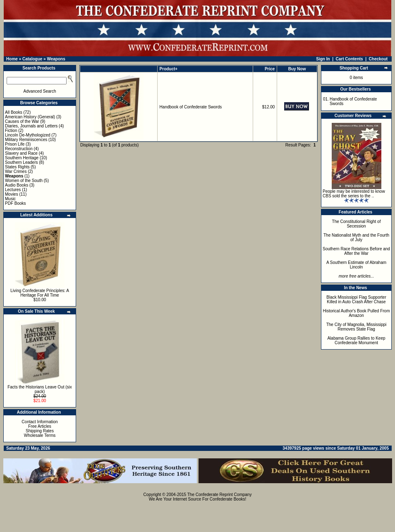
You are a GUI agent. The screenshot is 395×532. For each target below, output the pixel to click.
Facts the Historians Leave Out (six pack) (40, 389)
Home (12, 59)
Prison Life (15, 144)
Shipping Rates (40, 431)
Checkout (378, 59)
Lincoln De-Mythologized (28, 135)
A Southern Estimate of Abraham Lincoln (356, 265)
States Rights (17, 167)
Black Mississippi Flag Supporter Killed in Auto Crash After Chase (356, 300)
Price (270, 69)
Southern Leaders (22, 162)
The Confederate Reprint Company (220, 495)
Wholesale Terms (40, 435)
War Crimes (16, 171)
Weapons (56, 59)
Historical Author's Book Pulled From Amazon (357, 313)
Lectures (13, 190)
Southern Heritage (22, 158)
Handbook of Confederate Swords (191, 107)
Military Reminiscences (26, 140)
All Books (14, 112)
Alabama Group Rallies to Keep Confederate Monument (356, 340)
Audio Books (17, 185)
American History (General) (30, 117)
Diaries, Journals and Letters (31, 126)
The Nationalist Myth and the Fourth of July (356, 237)
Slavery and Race (21, 153)
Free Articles (40, 426)
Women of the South (24, 181)
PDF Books (16, 203)
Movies (12, 194)
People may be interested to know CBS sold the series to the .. (354, 194)
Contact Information (39, 422)
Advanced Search (40, 91)
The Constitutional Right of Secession (357, 224)
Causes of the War (22, 121)
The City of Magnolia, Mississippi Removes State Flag (357, 327)
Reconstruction (19, 149)
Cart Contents (350, 59)
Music (10, 199)
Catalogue (32, 59)
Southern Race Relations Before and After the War (356, 251)
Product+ (169, 69)
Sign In (323, 59)
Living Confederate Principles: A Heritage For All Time (40, 293)
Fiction (11, 131)
